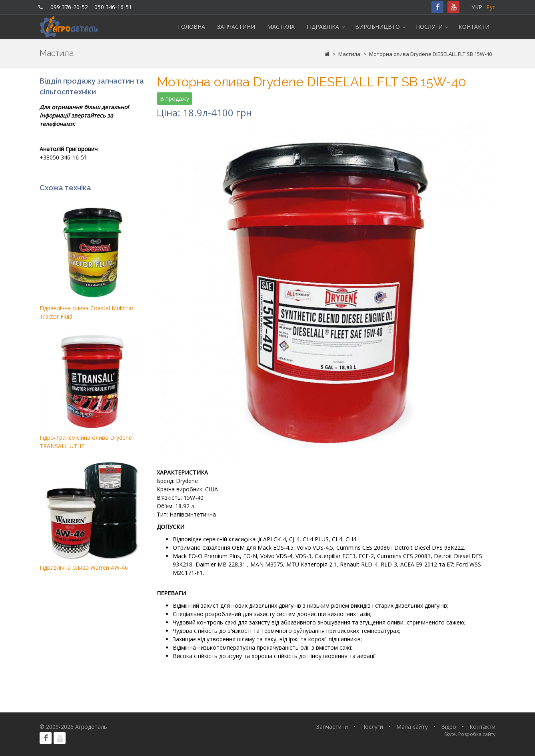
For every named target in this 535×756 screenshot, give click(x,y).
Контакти (474, 27)
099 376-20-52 (69, 7)
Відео (449, 727)
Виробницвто (377, 27)
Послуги (429, 27)
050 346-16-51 (113, 7)
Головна (192, 27)
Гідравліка (323, 27)
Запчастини (236, 27)
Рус (491, 7)
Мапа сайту (412, 727)
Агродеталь (91, 727)
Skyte (450, 734)
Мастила (281, 27)
